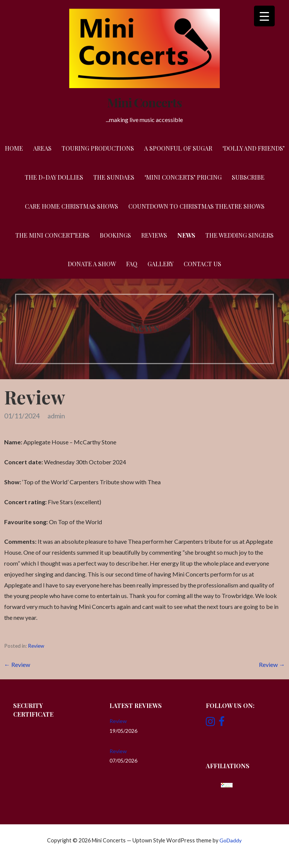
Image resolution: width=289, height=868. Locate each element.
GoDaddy (230, 840)
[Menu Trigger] (264, 16)
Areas (42, 148)
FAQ (132, 264)
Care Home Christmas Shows (71, 206)
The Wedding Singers (240, 235)
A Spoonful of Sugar (178, 148)
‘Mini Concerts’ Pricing (183, 177)
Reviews (154, 235)
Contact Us (202, 264)
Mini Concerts (144, 102)
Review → (272, 664)
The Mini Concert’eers (52, 235)
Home (14, 148)
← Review (17, 664)
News (186, 235)
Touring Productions (98, 148)
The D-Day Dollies (54, 177)
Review (36, 646)
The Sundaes (114, 177)
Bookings (115, 235)
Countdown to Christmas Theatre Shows (196, 206)
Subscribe (248, 177)
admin (56, 416)
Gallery (160, 264)
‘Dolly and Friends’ (253, 148)
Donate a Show (92, 264)
